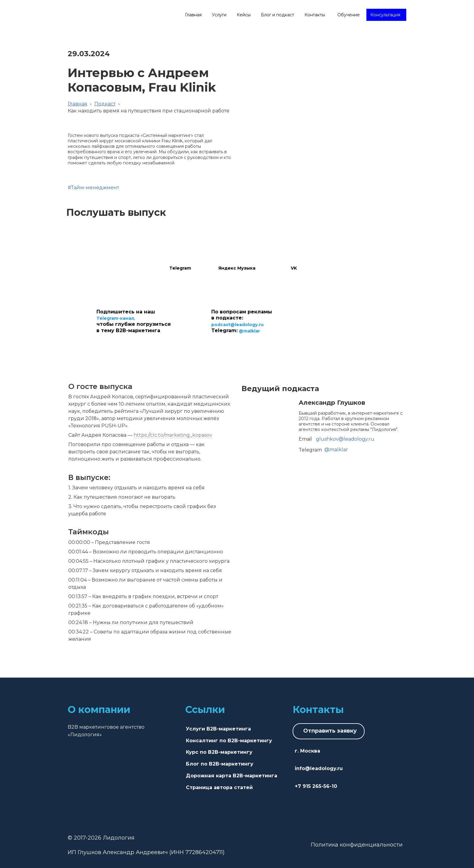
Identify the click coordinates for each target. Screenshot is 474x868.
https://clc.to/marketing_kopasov (173, 435)
